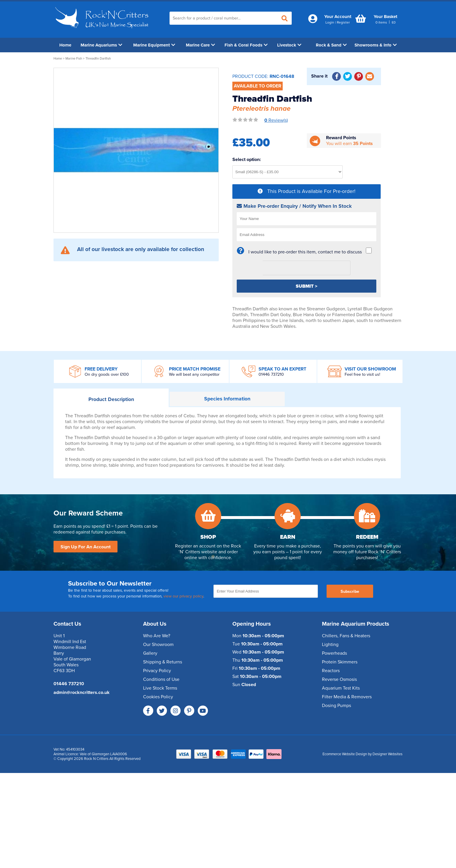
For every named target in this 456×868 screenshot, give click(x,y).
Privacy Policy (157, 671)
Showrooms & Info (376, 45)
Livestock (289, 45)
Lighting (330, 645)
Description (111, 399)
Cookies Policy (158, 697)
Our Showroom (158, 645)
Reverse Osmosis (339, 679)
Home (65, 45)
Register (343, 22)
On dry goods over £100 (107, 374)
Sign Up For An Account (85, 547)
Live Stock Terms (160, 688)
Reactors (331, 671)
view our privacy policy (183, 596)
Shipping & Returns (163, 662)
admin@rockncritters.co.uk (82, 692)
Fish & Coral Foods (246, 45)
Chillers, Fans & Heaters (346, 636)
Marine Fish (74, 59)
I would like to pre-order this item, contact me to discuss (305, 252)
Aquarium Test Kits (341, 688)
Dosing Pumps (336, 706)
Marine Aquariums (101, 45)
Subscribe (350, 592)
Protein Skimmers (340, 662)
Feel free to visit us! (362, 374)
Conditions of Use (161, 679)
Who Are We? (157, 636)
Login (330, 22)
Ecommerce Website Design (345, 754)
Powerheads (334, 653)
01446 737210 (271, 374)
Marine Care (200, 45)
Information (227, 399)
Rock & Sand (331, 45)
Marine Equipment (154, 45)
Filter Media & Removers (347, 697)
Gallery (150, 653)
